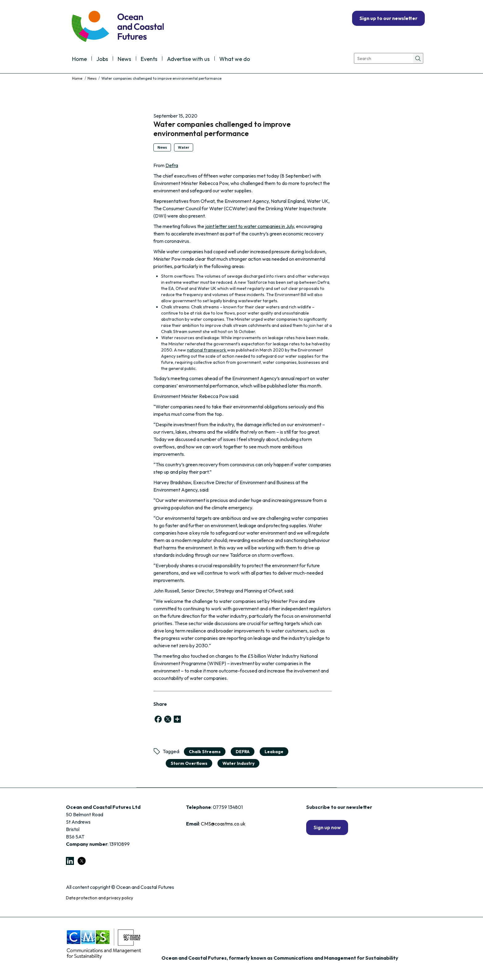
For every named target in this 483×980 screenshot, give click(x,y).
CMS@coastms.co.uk (223, 824)
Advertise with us (188, 59)
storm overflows (189, 763)
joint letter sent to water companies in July (250, 226)
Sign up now (327, 827)
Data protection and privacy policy (99, 898)
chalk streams (205, 752)
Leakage (274, 752)
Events (149, 59)
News (124, 59)
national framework (207, 350)
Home (79, 59)
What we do (235, 59)
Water (184, 147)
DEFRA (243, 752)
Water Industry (238, 763)
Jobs (102, 59)
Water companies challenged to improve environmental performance (222, 129)
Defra (172, 165)
